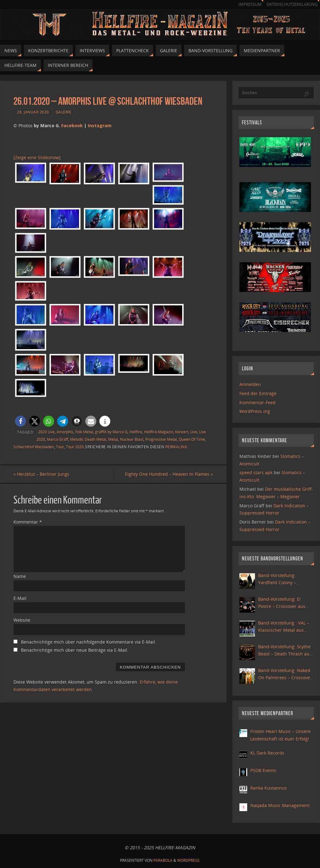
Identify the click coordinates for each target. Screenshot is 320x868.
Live (194, 432)
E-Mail (20, 598)
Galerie (64, 112)
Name (20, 576)
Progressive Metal (161, 439)
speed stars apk (256, 472)
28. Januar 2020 (33, 112)
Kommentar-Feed (257, 402)
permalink (176, 447)
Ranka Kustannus (269, 788)
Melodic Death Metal (88, 439)
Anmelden (250, 384)
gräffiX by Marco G (111, 432)
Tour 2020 (75, 447)
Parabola (163, 860)
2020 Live (46, 432)
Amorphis (65, 432)
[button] (20, 421)
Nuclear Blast (132, 439)
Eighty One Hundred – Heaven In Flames (169, 474)
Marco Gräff (57, 439)
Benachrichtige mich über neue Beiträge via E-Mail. (75, 650)
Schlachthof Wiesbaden (34, 447)
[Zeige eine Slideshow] (37, 157)
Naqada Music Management (280, 805)
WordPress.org (255, 411)
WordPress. (189, 860)
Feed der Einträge (258, 393)
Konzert (182, 432)
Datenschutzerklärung (292, 5)
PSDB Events (263, 770)
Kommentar (28, 522)
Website (22, 620)
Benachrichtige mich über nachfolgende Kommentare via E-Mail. (89, 642)
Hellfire (136, 432)
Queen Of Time (192, 439)
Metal (113, 439)
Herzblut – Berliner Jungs (41, 474)
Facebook (72, 125)
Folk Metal (84, 432)
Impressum (250, 5)
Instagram (100, 125)
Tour (60, 447)
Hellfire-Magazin (159, 432)
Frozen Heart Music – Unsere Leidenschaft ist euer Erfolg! (280, 735)
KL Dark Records (267, 753)
